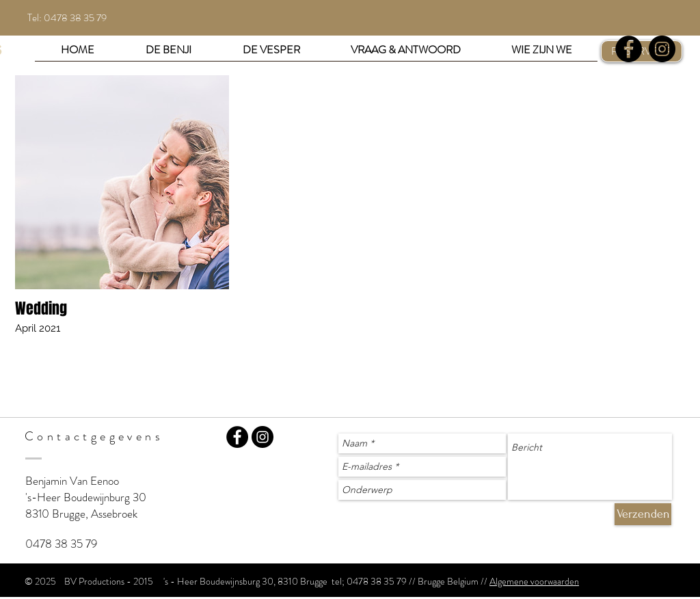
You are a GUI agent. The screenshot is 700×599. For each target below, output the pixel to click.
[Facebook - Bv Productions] (237, 437)
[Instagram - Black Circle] (662, 49)
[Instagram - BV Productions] (262, 437)
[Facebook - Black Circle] (629, 49)
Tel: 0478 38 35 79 (67, 18)
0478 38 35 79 (61, 544)
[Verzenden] (643, 514)
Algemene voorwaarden (534, 581)
